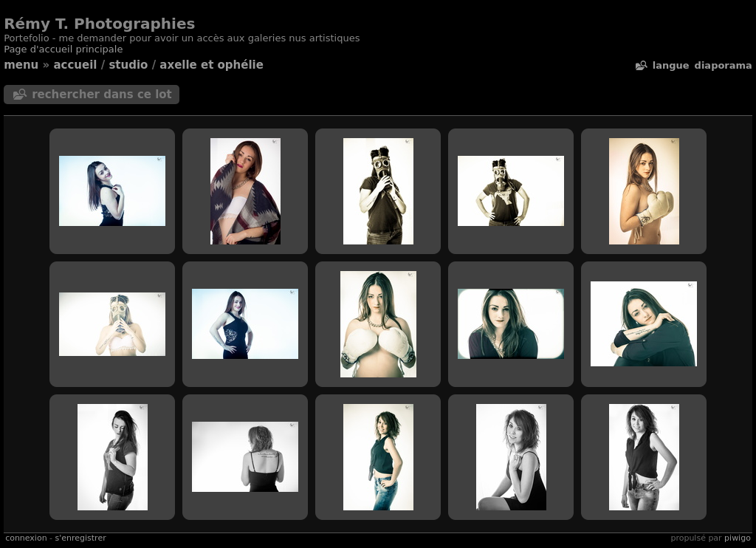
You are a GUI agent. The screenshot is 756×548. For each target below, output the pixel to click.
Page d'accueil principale (63, 49)
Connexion (26, 538)
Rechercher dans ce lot (102, 95)
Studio (128, 65)
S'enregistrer (81, 538)
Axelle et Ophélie (212, 65)
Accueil (75, 65)
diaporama (724, 65)
